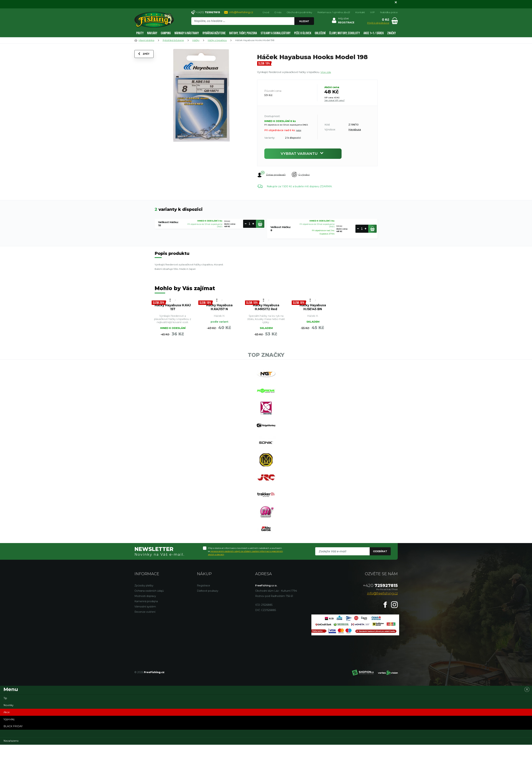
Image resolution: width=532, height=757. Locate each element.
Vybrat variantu (303, 154)
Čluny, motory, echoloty (345, 33)
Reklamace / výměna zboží (334, 12)
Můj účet (343, 19)
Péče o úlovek (303, 33)
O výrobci (302, 175)
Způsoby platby (144, 598)
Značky (391, 33)
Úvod (266, 12)
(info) (299, 130)
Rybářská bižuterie (214, 33)
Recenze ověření (145, 624)
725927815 (380, 598)
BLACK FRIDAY (13, 739)
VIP (372, 12)
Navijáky (152, 33)
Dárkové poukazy (208, 603)
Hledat (304, 21)
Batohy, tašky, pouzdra (243, 33)
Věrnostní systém (145, 619)
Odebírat (380, 564)
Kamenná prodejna (146, 614)
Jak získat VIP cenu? (335, 100)
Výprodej (9, 732)
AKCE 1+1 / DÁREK (374, 33)
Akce (7, 725)
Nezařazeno (11, 753)
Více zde (326, 72)
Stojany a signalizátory (276, 33)
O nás (278, 12)
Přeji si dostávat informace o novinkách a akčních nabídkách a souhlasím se (245, 563)
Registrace (204, 598)
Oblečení (320, 33)
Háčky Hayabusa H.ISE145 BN (313, 308)
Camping (166, 33)
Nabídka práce (389, 12)
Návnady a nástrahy (187, 33)
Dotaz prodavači (271, 175)
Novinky (9, 718)
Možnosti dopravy (145, 608)
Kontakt (360, 12)
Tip (5, 710)
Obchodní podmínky (299, 12)
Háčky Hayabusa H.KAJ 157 (173, 308)
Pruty (140, 33)
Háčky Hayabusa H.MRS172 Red (266, 308)
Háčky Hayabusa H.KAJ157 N (219, 308)
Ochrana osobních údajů (149, 603)
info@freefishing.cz (241, 12)
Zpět (145, 55)
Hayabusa (355, 130)
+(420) (208, 12)
